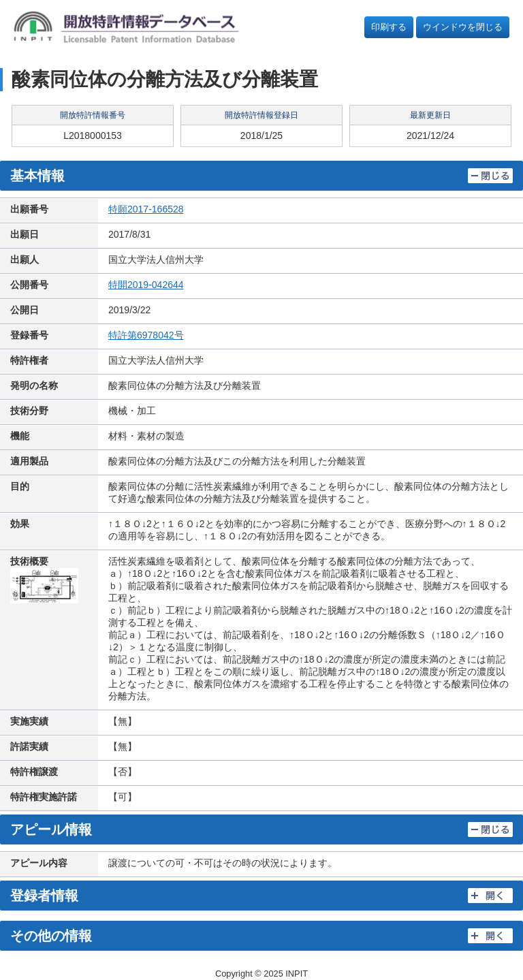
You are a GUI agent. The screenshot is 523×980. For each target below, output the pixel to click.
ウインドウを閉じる (463, 27)
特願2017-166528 (146, 209)
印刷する (389, 27)
